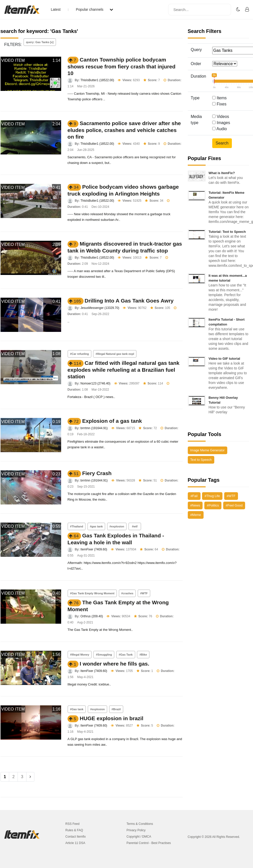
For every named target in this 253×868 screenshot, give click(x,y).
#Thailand (77, 526)
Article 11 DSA (75, 843)
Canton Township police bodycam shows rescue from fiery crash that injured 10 (122, 66)
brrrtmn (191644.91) (94, 428)
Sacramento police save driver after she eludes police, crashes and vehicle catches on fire (124, 130)
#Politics (213, 505)
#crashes (127, 593)
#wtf (135, 526)
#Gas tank (77, 709)
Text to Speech (201, 460)
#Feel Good (234, 505)
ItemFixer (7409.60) (94, 549)
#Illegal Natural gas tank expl (115, 354)
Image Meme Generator (208, 450)
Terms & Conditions (140, 824)
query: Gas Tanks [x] (40, 42)
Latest (56, 9)
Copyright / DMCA (139, 837)
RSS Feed (72, 824)
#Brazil (116, 709)
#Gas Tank (126, 655)
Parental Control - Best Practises (149, 843)
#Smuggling (104, 655)
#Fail (194, 496)
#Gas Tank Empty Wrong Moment (92, 593)
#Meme (196, 515)
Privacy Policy (136, 830)
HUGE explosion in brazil (112, 718)
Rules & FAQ (74, 830)
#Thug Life (212, 496)
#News (195, 505)
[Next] (30, 777)
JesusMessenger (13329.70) (100, 308)
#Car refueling (79, 354)
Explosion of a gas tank (112, 421)
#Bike (143, 655)
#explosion (117, 526)
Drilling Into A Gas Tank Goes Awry (129, 301)
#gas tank (96, 526)
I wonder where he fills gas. (115, 664)
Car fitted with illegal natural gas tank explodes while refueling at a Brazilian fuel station (123, 370)
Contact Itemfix (76, 837)
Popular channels (95, 9)
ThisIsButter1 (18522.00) (97, 80)
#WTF (144, 593)
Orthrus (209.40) (92, 616)
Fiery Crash (97, 473)
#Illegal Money (80, 655)
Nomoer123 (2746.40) (95, 383)
